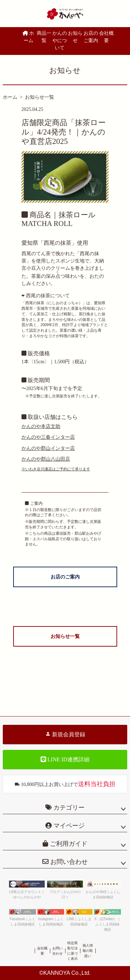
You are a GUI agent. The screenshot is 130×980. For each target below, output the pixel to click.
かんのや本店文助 (41, 426)
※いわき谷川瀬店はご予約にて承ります (56, 469)
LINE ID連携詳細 (65, 759)
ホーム (28, 37)
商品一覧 (44, 37)
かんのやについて (60, 41)
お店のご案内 (91, 37)
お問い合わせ (68, 862)
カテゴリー (69, 808)
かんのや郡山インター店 (48, 448)
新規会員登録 (65, 734)
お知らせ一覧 (40, 97)
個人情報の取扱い (88, 951)
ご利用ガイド (68, 844)
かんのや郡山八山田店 (46, 459)
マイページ (68, 826)
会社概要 (106, 37)
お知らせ (75, 37)
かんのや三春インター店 (48, 437)
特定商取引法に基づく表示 (72, 951)
